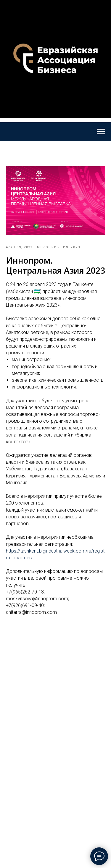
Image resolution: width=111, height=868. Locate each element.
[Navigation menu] (101, 132)
